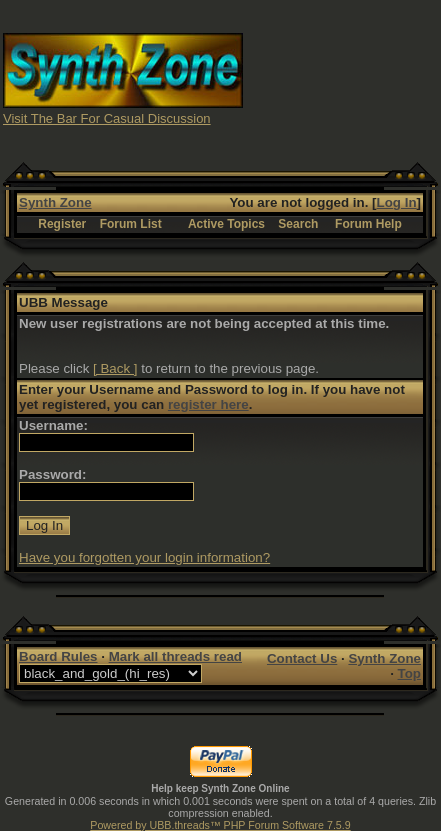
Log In (397, 202)
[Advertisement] (342, 78)
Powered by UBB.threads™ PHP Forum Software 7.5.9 (220, 825)
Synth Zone (55, 202)
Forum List (131, 224)
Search (298, 224)
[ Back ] (115, 368)
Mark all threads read (175, 656)
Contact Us (302, 658)
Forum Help (368, 224)
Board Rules (58, 656)
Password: (52, 474)
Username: (53, 425)
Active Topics (226, 224)
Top (409, 673)
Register (62, 224)
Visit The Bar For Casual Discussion (107, 118)
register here (208, 404)
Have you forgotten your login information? (144, 557)
